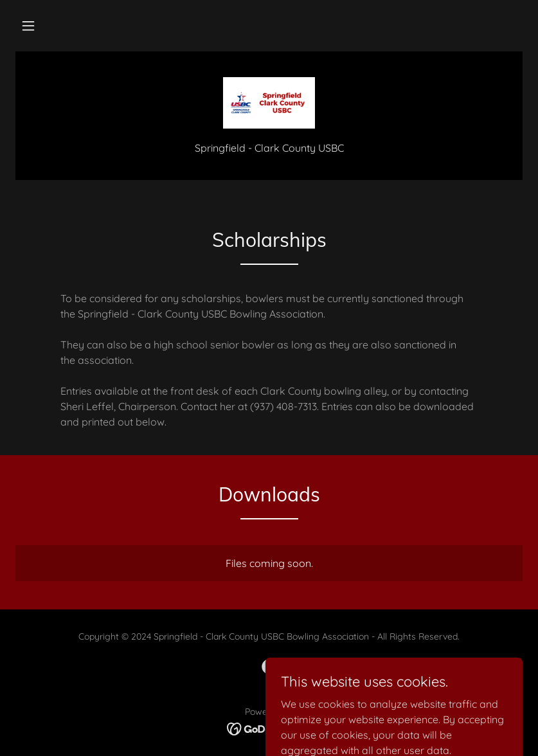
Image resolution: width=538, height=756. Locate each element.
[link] (269, 103)
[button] (28, 26)
